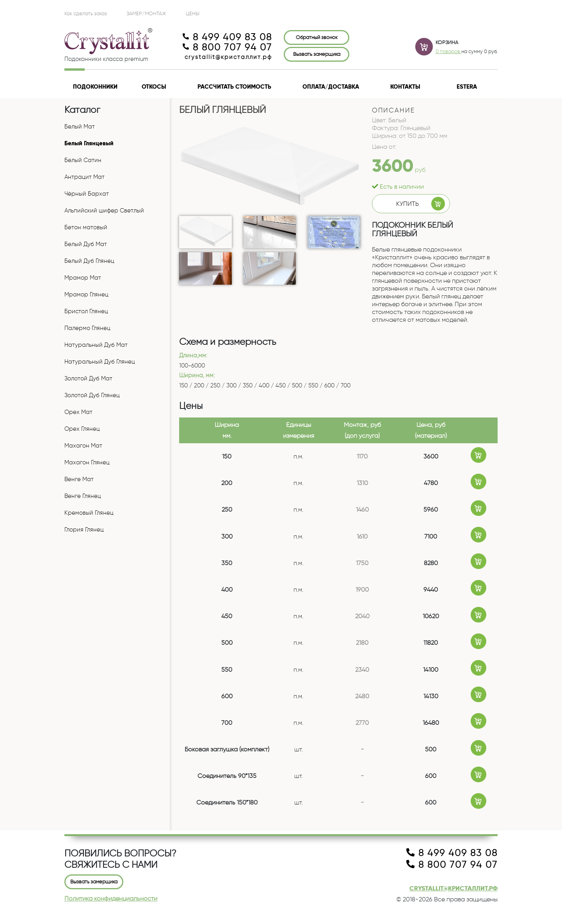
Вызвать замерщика (317, 54)
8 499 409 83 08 (227, 37)
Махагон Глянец (87, 462)
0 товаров (448, 51)
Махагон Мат (83, 446)
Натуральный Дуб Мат (96, 345)
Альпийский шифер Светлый (104, 210)
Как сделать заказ (86, 13)
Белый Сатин (83, 160)
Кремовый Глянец (89, 513)
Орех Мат (78, 412)
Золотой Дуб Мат (88, 378)
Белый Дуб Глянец (89, 261)
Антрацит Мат (84, 177)
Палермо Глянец (87, 328)
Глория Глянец (84, 530)
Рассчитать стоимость (234, 87)
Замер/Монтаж (146, 13)
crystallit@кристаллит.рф (228, 57)
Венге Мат (79, 479)
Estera (467, 87)
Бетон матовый (86, 227)
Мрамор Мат (83, 278)
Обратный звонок (317, 37)
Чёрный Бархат (87, 194)
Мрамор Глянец (86, 294)
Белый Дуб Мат (86, 244)
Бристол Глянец (86, 311)
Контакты (405, 87)
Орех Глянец (82, 429)
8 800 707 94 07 (227, 47)
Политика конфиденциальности (111, 898)
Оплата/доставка (331, 87)
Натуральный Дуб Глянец (100, 362)
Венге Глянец (83, 496)
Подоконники (95, 87)
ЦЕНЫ (193, 13)
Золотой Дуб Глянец (92, 395)
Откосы (154, 87)
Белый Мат (80, 127)
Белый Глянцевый (89, 143)
